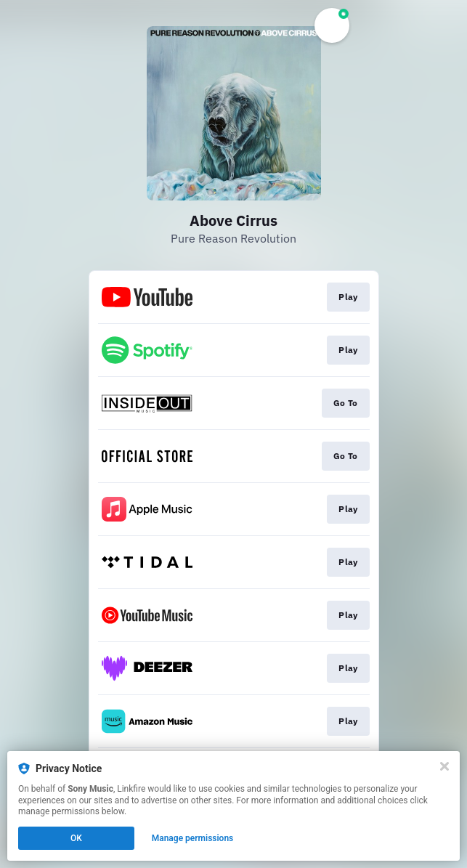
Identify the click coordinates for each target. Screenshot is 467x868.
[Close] (444, 766)
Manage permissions (193, 838)
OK (76, 838)
